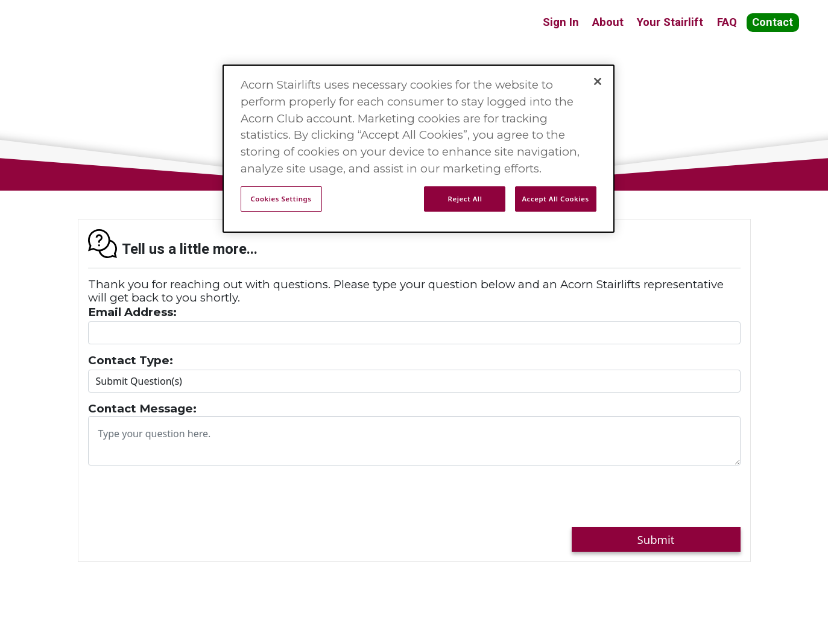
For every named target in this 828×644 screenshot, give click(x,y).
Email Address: (132, 312)
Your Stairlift (670, 22)
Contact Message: (142, 409)
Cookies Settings (281, 199)
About (608, 22)
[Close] (598, 81)
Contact (773, 22)
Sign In (561, 22)
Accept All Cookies (555, 199)
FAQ (727, 22)
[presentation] (180, 499)
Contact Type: (131, 361)
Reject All (465, 199)
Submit (656, 539)
